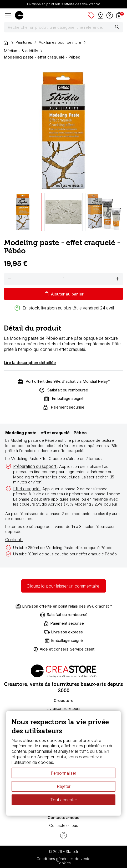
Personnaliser (63, 773)
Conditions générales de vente (63, 859)
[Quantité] (63, 279)
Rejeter (64, 786)
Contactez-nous (64, 825)
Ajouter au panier (63, 294)
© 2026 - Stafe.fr (63, 852)
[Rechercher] (63, 27)
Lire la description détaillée (30, 363)
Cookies (64, 863)
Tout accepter (64, 800)
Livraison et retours (63, 708)
